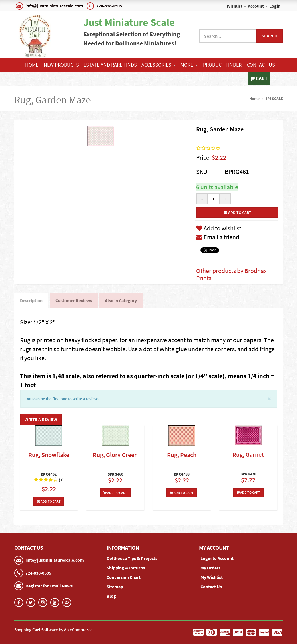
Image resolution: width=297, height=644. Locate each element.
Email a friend (218, 237)
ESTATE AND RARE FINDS (110, 65)
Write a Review (41, 419)
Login (275, 6)
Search (270, 36)
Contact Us (261, 65)
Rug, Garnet (248, 454)
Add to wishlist (219, 228)
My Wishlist (212, 577)
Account (256, 6)
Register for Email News (49, 586)
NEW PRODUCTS (61, 65)
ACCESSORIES (159, 65)
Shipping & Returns (126, 568)
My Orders (210, 568)
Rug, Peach (182, 455)
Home (32, 65)
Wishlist (235, 6)
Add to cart (237, 212)
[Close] (269, 398)
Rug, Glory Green (115, 455)
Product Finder (222, 65)
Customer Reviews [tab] (74, 300)
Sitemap (115, 587)
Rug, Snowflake (49, 455)
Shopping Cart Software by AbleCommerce (53, 630)
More (189, 65)
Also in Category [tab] (121, 300)
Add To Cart (49, 501)
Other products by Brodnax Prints (231, 274)
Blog (111, 596)
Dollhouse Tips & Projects (132, 558)
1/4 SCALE (274, 99)
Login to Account (217, 558)
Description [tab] (31, 300)
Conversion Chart (124, 577)
